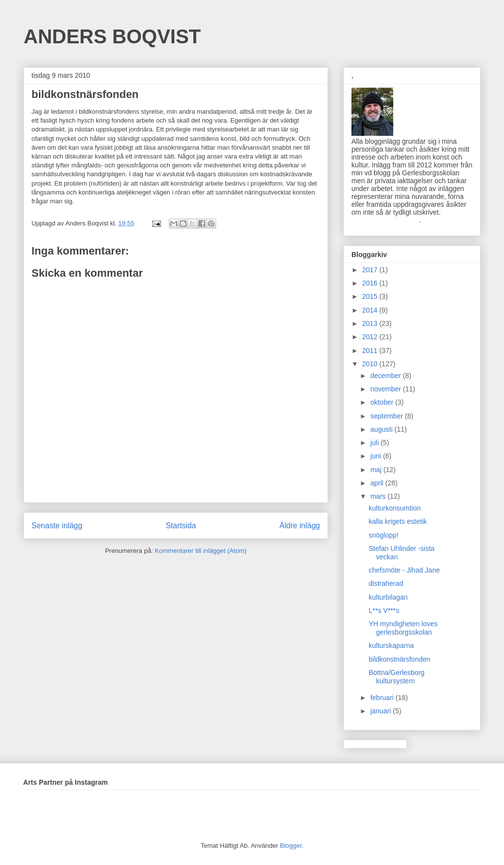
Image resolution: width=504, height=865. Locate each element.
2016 (371, 283)
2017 (371, 270)
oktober (383, 402)
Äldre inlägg (300, 526)
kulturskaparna (391, 645)
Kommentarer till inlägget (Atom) (200, 551)
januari (381, 711)
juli (375, 443)
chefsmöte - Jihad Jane (404, 570)
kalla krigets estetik (398, 521)
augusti (382, 429)
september (387, 416)
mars (379, 496)
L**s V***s (384, 610)
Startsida (181, 526)
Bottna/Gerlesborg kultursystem (397, 677)
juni (377, 456)
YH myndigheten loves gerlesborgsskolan (403, 628)
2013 (371, 323)
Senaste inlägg (57, 526)
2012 (371, 337)
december (386, 376)
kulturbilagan (388, 597)
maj (377, 470)
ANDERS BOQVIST (112, 36)
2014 (371, 310)
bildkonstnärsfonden (399, 659)
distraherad (386, 583)
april (378, 483)
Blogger (291, 846)
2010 (371, 364)
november (386, 389)
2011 (371, 351)
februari (383, 698)
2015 (371, 296)
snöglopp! (384, 535)
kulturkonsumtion (395, 508)
